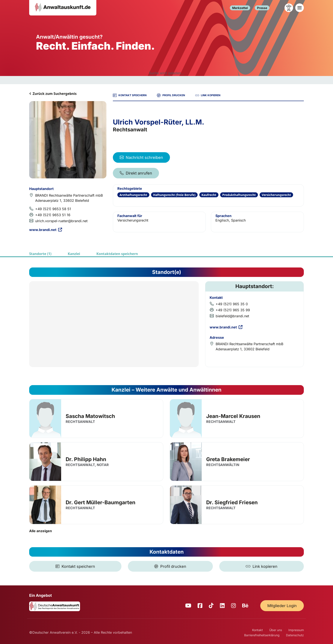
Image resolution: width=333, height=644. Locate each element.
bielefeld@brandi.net (232, 316)
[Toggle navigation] (300, 8)
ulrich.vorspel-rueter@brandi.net (61, 221)
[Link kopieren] (262, 566)
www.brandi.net (46, 230)
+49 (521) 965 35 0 (232, 304)
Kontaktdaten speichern (117, 254)
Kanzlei (74, 254)
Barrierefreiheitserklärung (262, 635)
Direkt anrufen (136, 173)
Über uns (276, 630)
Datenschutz (295, 635)
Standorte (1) (40, 254)
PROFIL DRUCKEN (171, 95)
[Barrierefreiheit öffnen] (289, 8)
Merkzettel (240, 8)
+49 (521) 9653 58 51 (53, 209)
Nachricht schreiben (141, 157)
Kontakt (257, 630)
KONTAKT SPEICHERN (130, 95)
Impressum (296, 630)
